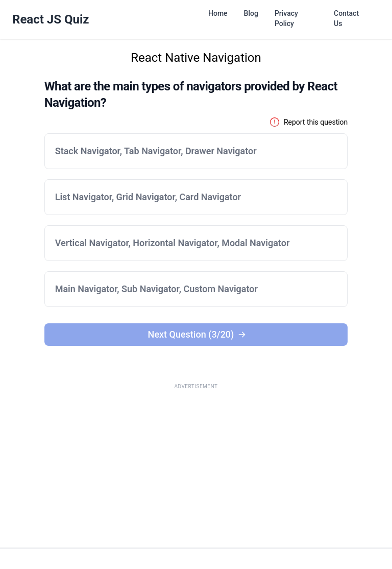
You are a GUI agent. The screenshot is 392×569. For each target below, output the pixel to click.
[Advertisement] (196, 466)
